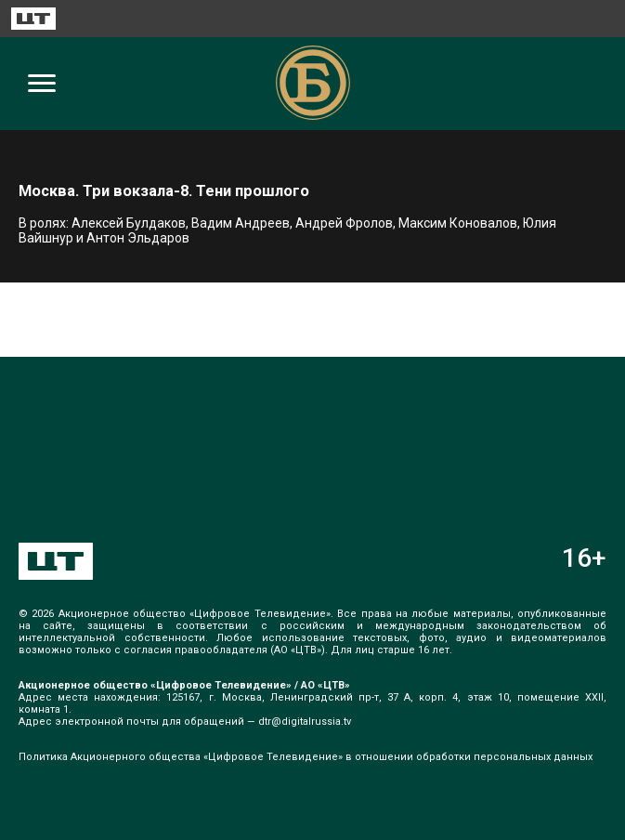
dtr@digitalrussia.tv (305, 722)
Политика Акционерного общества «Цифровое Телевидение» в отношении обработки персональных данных (306, 757)
